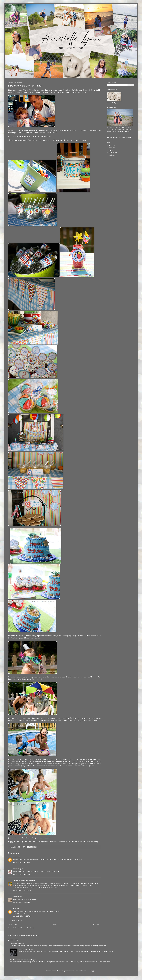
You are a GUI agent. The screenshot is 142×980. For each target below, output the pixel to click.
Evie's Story (17, 869)
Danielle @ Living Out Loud (22, 881)
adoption (112, 145)
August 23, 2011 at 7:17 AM (22, 862)
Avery (15, 909)
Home (55, 924)
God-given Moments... (26, 949)
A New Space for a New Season (119, 137)
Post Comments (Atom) (26, 928)
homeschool (113, 153)
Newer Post (13, 924)
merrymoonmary (75, 971)
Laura (15, 857)
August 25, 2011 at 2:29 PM (22, 902)
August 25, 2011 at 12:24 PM (22, 890)
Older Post (96, 924)
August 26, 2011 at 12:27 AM (22, 916)
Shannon (16, 897)
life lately (112, 155)
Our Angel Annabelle (17, 944)
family (111, 150)
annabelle (112, 148)
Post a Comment (16, 920)
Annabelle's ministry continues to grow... (24, 960)
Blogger (92, 971)
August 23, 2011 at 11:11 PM (22, 874)
